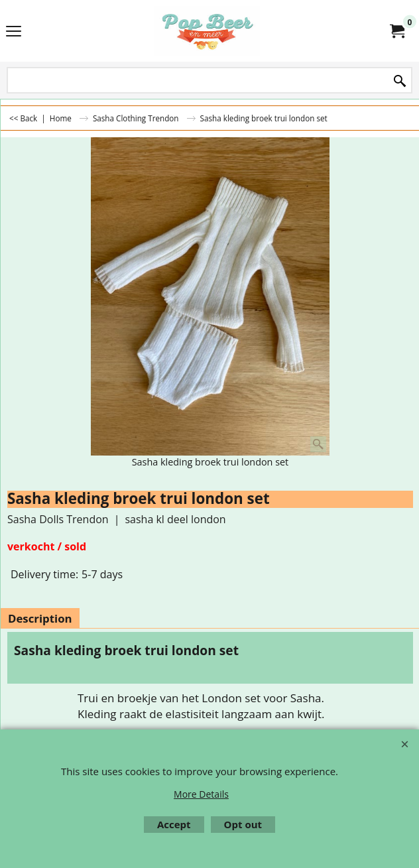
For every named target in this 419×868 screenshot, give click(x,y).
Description (40, 618)
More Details (201, 794)
